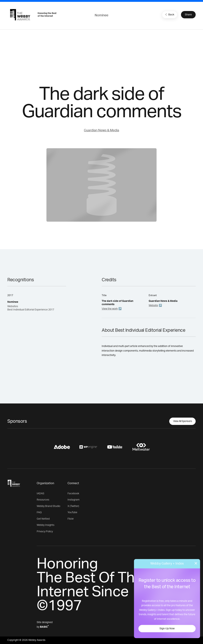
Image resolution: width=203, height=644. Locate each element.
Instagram (74, 500)
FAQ (39, 512)
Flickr (71, 519)
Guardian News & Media (101, 130)
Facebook (73, 494)
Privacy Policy (45, 532)
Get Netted (43, 519)
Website (153, 305)
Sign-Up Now (167, 629)
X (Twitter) (73, 506)
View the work (110, 309)
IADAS (40, 494)
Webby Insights (46, 525)
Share (188, 15)
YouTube (72, 512)
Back (169, 14)
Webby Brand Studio (48, 506)
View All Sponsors (183, 421)
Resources (43, 500)
